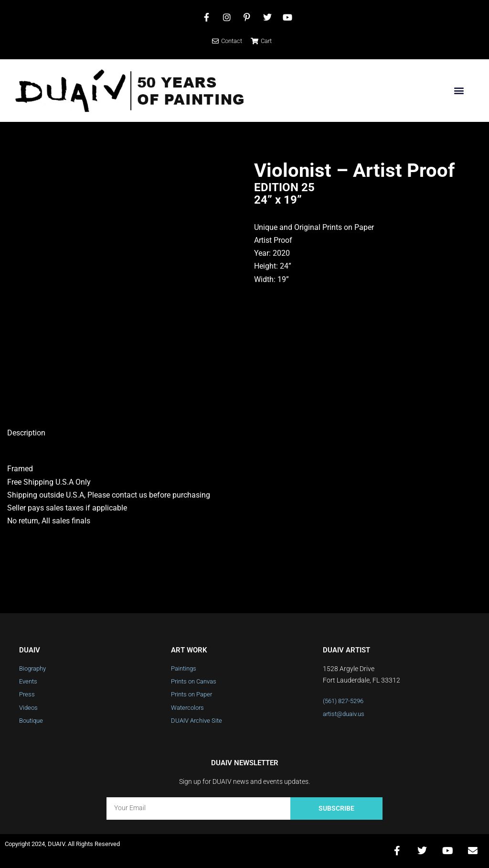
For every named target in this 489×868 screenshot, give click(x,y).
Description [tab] (26, 433)
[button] (459, 91)
